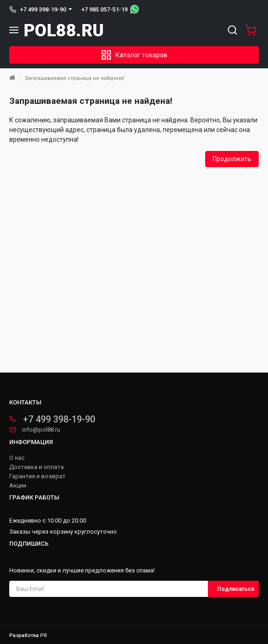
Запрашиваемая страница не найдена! (75, 78)
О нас (17, 458)
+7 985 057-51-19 (104, 9)
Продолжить (232, 159)
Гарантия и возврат (37, 476)
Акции (18, 486)
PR (44, 635)
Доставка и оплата (37, 467)
